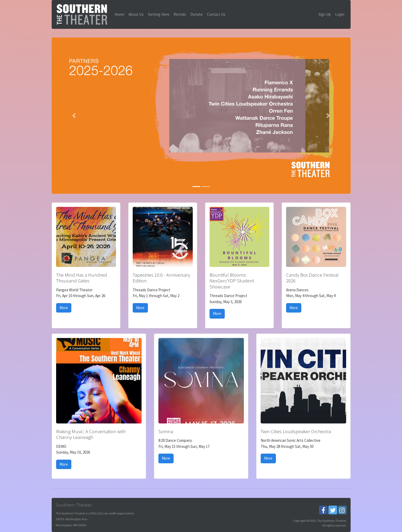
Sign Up (325, 14)
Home (119, 14)
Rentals (180, 14)
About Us (136, 14)
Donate (197, 14)
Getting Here (159, 14)
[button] (74, 116)
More (64, 308)
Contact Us (216, 14)
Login (340, 14)
